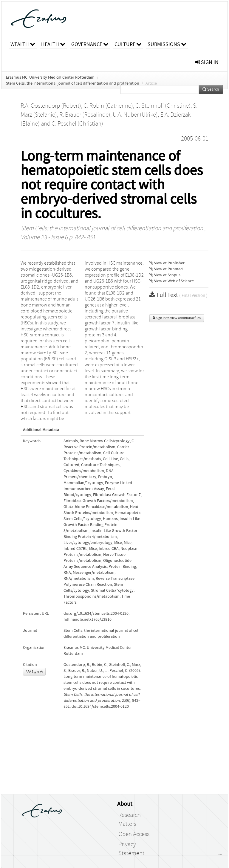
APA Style (34, 672)
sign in (207, 62)
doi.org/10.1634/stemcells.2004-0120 (96, 614)
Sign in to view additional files (177, 318)
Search (211, 89)
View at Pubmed (166, 269)
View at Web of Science (172, 281)
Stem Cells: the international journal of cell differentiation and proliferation (73, 83)
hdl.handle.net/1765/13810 (88, 620)
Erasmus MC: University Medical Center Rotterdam (50, 77)
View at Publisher (167, 263)
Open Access (134, 834)
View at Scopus (165, 275)
